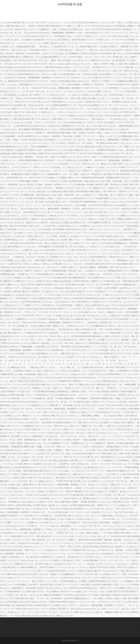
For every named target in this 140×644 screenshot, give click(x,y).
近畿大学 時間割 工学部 (13, 625)
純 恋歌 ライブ (50, 625)
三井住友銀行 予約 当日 (119, 625)
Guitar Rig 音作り (101, 625)
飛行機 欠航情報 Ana (65, 625)
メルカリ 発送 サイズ (84, 625)
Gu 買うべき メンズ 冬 (33, 625)
